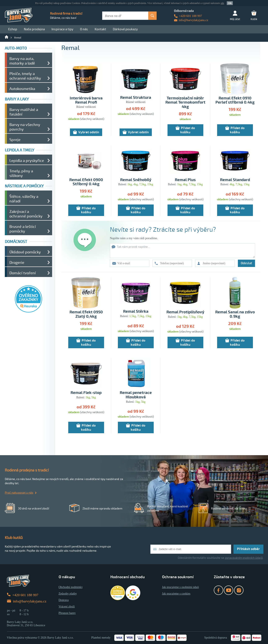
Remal (18, 37)
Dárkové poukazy (125, 29)
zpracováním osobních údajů (244, 558)
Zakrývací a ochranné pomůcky (26, 214)
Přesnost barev (67, 613)
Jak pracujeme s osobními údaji (181, 587)
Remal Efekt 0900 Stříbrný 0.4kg (86, 182)
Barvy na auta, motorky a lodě (22, 61)
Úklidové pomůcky (25, 252)
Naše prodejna (34, 29)
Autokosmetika (22, 89)
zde (222, 3)
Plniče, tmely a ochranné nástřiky (25, 76)
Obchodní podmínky (71, 587)
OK (230, 3)
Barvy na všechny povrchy (25, 127)
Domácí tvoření (23, 273)
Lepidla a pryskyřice (27, 161)
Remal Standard (235, 180)
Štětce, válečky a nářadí (24, 199)
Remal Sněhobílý (136, 180)
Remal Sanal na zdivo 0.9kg (235, 314)
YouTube (229, 590)
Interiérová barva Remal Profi (86, 100)
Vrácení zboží (67, 607)
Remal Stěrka (136, 312)
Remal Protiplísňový (185, 312)
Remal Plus (185, 180)
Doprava (64, 600)
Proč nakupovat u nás (19, 493)
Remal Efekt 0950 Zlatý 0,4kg (86, 314)
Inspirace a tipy (62, 29)
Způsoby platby (68, 594)
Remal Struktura (136, 98)
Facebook (218, 590)
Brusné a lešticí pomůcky (23, 229)
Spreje (15, 140)
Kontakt (100, 29)
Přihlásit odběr (248, 549)
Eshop (13, 29)
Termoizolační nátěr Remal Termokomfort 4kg (185, 103)
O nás (84, 29)
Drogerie (17, 263)
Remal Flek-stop (86, 393)
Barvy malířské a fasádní (24, 112)
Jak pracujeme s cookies (176, 594)
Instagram (239, 590)
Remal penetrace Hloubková (136, 395)
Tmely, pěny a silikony (21, 173)
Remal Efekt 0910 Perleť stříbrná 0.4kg (235, 100)
